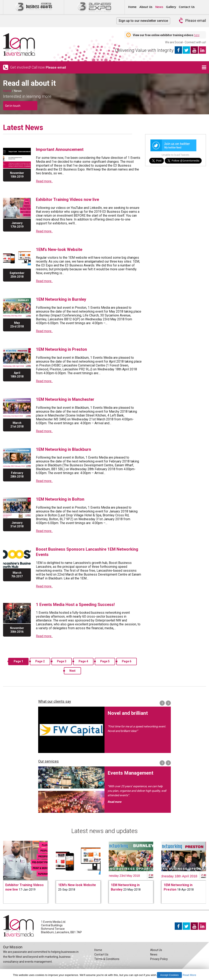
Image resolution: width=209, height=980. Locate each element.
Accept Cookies (169, 975)
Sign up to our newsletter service (143, 21)
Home (133, 7)
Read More (189, 975)
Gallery (180, 7)
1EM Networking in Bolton (62, 498)
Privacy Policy (159, 958)
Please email (196, 21)
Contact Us (101, 953)
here (197, 35)
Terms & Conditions (107, 958)
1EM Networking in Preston (64, 349)
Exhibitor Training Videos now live (69, 199)
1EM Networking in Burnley (63, 299)
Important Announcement (62, 149)
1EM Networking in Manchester (68, 398)
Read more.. (44, 181)
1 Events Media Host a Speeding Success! (79, 603)
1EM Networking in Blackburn (66, 448)
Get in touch (13, 106)
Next (72, 669)
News (165, 7)
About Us (150, 7)
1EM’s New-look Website (61, 249)
